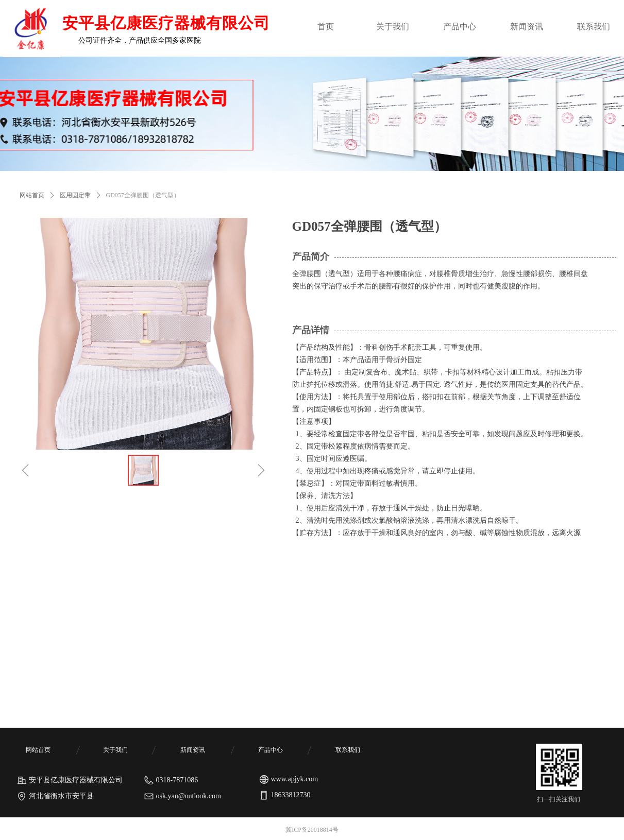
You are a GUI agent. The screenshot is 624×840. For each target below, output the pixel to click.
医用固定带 (75, 195)
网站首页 (32, 195)
